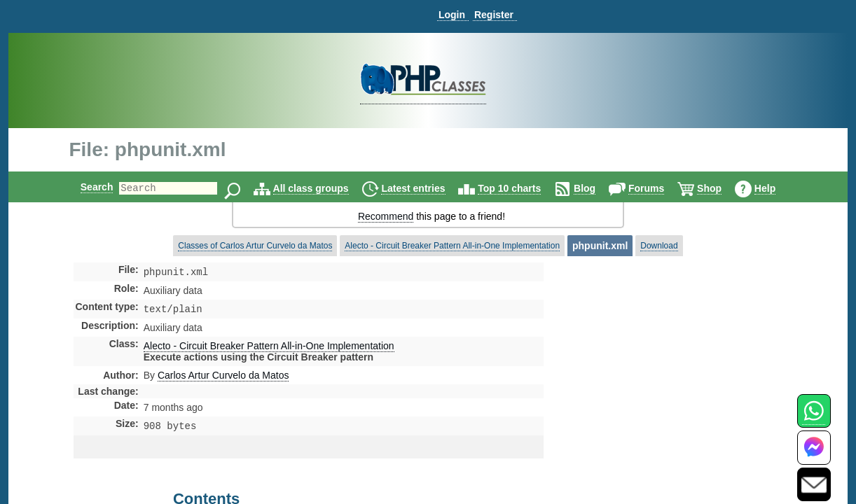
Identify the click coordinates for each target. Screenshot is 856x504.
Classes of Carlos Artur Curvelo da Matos (255, 246)
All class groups (323, 188)
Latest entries (425, 188)
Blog (596, 188)
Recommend (386, 216)
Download (659, 246)
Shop (721, 188)
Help (777, 188)
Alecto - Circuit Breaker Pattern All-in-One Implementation (452, 246)
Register (494, 15)
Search (85, 187)
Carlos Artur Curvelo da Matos (223, 378)
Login (452, 15)
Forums (658, 188)
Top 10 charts (521, 188)
